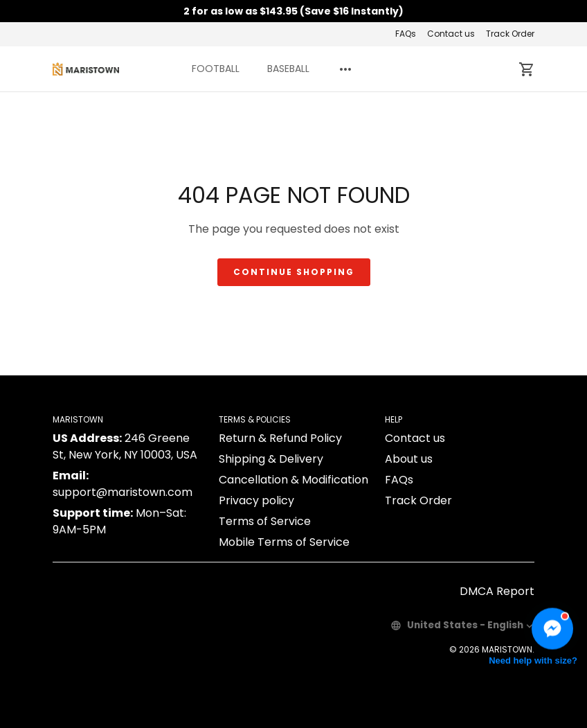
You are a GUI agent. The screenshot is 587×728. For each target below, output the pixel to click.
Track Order (510, 34)
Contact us (451, 34)
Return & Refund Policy (280, 438)
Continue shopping (294, 272)
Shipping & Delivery (271, 459)
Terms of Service (265, 521)
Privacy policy (256, 500)
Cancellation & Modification (293, 480)
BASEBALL (288, 69)
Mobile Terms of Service (284, 542)
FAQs (406, 34)
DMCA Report (497, 591)
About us (409, 459)
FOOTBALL (216, 69)
